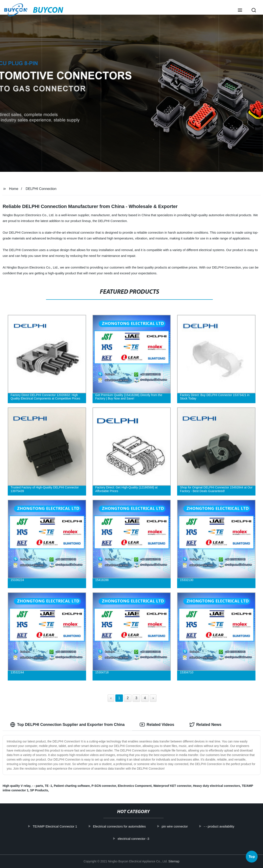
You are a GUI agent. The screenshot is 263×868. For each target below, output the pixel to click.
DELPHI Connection (41, 189)
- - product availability (230, 826)
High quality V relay (16, 786)
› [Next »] (153, 698)
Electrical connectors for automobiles (130, 826)
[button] (240, 11)
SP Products (39, 790)
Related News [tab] (205, 725)
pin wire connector (185, 826)
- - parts (38, 786)
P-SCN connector (104, 786)
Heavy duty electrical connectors (217, 786)
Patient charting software (72, 786)
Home (14, 189)
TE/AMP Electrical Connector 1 (65, 826)
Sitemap (174, 861)
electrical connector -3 (144, 838)
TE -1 (48, 786)
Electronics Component (135, 786)
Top (252, 857)
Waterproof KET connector (172, 786)
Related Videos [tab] (157, 725)
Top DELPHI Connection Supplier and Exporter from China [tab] (67, 725)
